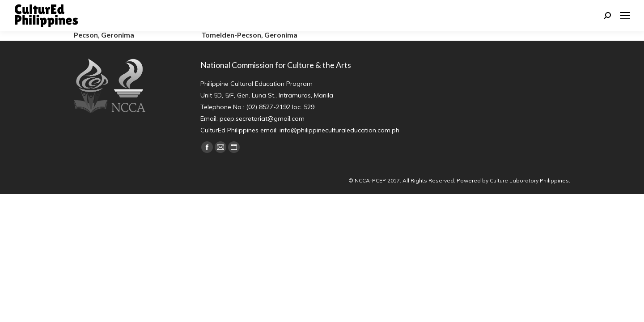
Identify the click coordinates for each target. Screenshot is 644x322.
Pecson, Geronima (104, 35)
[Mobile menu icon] (625, 16)
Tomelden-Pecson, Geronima (249, 35)
